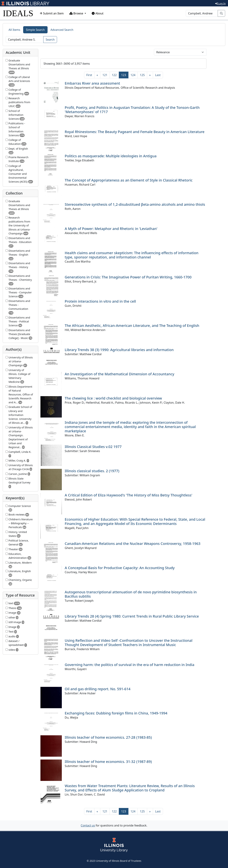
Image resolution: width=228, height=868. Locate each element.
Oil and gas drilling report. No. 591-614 (98, 689)
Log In (220, 3)
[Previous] (97, 75)
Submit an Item (52, 13)
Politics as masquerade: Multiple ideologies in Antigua (111, 156)
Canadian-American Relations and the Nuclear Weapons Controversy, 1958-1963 (133, 544)
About (98, 13)
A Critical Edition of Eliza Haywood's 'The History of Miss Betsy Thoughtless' (128, 495)
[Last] (158, 75)
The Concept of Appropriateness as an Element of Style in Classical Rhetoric (129, 180)
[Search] (202, 13)
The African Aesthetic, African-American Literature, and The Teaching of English (132, 326)
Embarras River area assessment (92, 83)
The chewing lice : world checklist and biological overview (113, 398)
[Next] (150, 75)
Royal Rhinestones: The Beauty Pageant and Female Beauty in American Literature (134, 132)
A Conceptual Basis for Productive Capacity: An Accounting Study (120, 568)
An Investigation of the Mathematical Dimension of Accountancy (119, 374)
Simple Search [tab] (35, 30)
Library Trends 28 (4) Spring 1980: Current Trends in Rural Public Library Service (132, 616)
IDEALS (18, 13)
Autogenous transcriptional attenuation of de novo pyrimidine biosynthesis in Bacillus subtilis (131, 594)
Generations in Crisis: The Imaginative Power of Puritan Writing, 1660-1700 (128, 277)
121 (105, 75)
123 (125, 75)
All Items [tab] (14, 30)
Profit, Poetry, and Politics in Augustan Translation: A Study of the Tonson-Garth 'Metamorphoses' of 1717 (132, 110)
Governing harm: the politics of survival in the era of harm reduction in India (129, 665)
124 (133, 75)
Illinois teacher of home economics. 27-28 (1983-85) (108, 737)
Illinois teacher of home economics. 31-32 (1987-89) (108, 762)
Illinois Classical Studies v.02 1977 (93, 447)
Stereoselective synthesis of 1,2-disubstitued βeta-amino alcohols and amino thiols (135, 204)
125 (142, 75)
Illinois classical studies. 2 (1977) (92, 471)
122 (114, 75)
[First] (89, 75)
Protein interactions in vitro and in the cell (100, 301)
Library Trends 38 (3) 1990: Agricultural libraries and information (119, 350)
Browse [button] (77, 13)
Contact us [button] (88, 825)
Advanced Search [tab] (62, 30)
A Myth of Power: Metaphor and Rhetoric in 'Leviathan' (111, 229)
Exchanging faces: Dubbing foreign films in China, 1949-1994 (116, 713)
